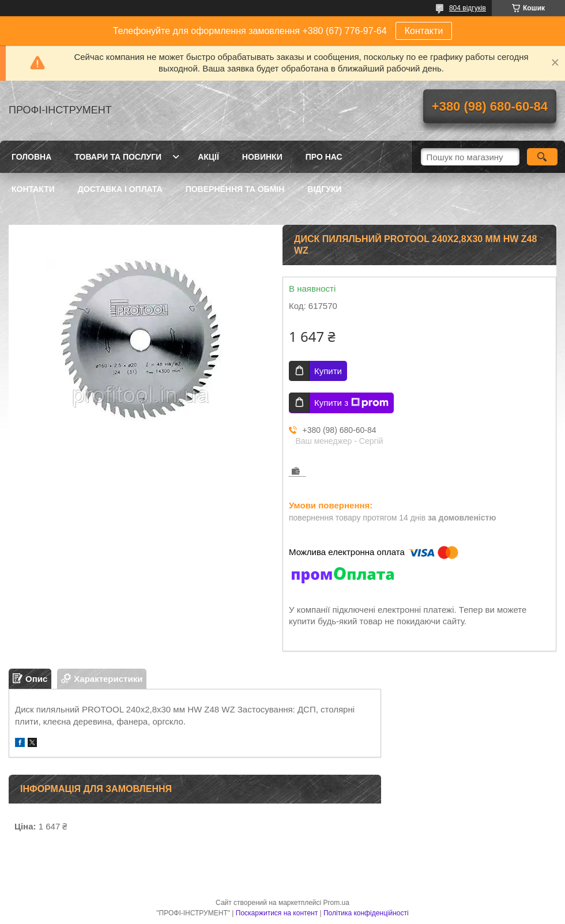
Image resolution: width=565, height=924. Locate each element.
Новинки (262, 157)
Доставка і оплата (120, 189)
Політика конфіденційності (366, 913)
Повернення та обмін (235, 189)
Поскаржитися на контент (277, 913)
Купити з (351, 403)
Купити (328, 371)
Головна (31, 157)
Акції (208, 157)
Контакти (424, 31)
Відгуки (324, 189)
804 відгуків (468, 8)
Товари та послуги (118, 157)
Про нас (324, 157)
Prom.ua (336, 903)
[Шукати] (542, 157)
